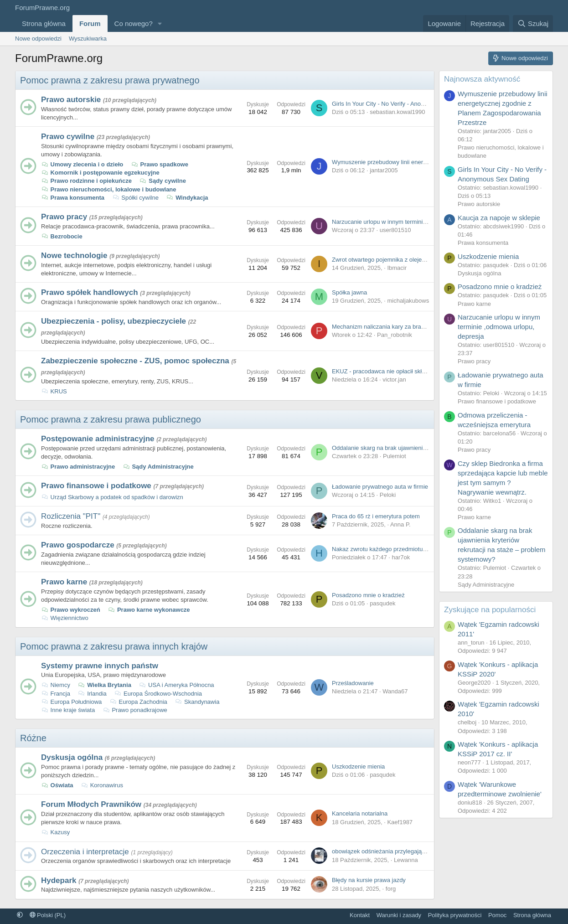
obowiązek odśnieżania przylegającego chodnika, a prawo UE (413, 851)
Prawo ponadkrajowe (135, 710)
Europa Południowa (71, 702)
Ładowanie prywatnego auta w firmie (380, 487)
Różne (33, 738)
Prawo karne (64, 582)
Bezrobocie (62, 236)
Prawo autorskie (71, 100)
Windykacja (187, 198)
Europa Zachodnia (138, 702)
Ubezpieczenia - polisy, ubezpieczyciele (114, 321)
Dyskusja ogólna (72, 757)
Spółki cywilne (135, 198)
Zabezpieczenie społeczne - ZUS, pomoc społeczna (135, 361)
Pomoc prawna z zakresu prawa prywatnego (110, 80)
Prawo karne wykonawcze (149, 610)
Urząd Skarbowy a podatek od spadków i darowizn (112, 497)
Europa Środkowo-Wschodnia (158, 694)
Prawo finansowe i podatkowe (96, 486)
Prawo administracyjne (78, 467)
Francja (56, 694)
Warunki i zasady (399, 915)
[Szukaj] (533, 23)
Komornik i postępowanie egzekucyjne (100, 173)
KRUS (54, 391)
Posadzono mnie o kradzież (368, 595)
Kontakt (360, 915)
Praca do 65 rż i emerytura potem (376, 516)
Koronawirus (102, 785)
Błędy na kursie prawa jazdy (369, 880)
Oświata (57, 785)
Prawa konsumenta (73, 198)
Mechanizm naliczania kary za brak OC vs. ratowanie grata (409, 327)
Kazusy (55, 832)
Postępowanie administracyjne (98, 439)
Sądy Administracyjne (158, 467)
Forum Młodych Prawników (91, 804)
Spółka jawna (349, 292)
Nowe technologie (74, 256)
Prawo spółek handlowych (90, 292)
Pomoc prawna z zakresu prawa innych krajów (114, 646)
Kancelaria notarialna (360, 813)
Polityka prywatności (455, 915)
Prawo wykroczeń (71, 610)
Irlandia (92, 694)
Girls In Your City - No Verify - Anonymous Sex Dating (402, 104)
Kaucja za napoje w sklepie (499, 218)
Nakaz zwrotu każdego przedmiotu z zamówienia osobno (407, 549)
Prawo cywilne (68, 137)
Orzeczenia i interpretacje (85, 852)
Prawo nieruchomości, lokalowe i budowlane (109, 189)
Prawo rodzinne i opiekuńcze (86, 181)
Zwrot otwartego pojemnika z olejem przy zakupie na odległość (414, 260)
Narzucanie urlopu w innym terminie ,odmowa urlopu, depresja (414, 222)
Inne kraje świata (68, 710)
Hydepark (59, 880)
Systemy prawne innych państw (100, 666)
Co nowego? (134, 23)
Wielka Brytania (105, 685)
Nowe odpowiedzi (38, 39)
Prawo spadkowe (160, 164)
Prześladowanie (353, 683)
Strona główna (44, 23)
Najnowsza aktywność (482, 79)
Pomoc (497, 915)
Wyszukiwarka (88, 39)
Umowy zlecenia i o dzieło (82, 164)
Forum (90, 23)
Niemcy (56, 685)
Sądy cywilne (163, 181)
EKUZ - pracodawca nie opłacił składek (383, 371)
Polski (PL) (48, 915)
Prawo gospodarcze (78, 545)
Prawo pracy (64, 217)
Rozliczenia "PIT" (71, 516)
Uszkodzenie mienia (358, 767)
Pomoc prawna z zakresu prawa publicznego (111, 419)
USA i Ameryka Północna (176, 685)
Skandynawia (197, 702)
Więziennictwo (65, 618)
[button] (160, 23)
